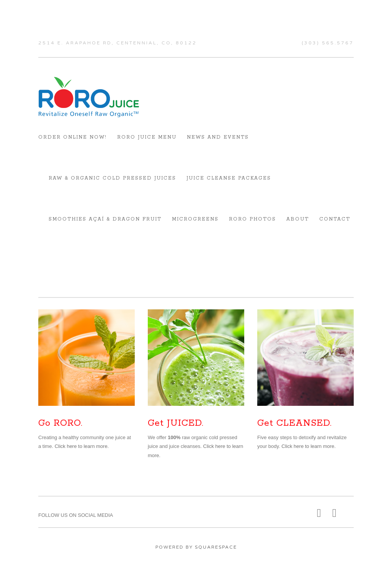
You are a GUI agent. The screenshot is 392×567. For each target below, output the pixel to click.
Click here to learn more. (82, 446)
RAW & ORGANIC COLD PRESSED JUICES (112, 178)
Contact (335, 219)
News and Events (218, 137)
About (298, 219)
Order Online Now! (73, 137)
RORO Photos (252, 219)
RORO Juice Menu (147, 137)
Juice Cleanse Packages (229, 178)
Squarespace (216, 547)
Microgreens (195, 219)
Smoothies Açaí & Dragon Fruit (105, 219)
